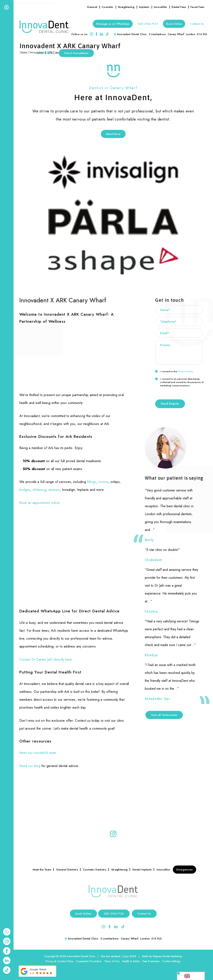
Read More (113, 134)
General (92, 7)
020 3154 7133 (148, 24)
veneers (54, 490)
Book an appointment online (40, 503)
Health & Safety (131, 961)
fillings (91, 482)
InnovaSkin (161, 7)
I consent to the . (174, 371)
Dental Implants (142, 870)
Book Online (174, 24)
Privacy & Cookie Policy (60, 961)
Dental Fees (179, 7)
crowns (103, 482)
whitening (39, 490)
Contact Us (197, 24)
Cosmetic (108, 7)
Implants (144, 7)
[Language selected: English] (191, 976)
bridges (25, 490)
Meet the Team (42, 870)
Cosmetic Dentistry (95, 870)
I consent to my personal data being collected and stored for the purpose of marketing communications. (179, 382)
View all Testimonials (164, 715)
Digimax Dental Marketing (167, 956)
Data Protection (151, 961)
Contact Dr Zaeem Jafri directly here (46, 659)
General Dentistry (67, 870)
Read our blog (30, 766)
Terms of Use (112, 961)
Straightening (126, 7)
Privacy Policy (185, 371)
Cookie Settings (171, 961)
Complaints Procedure (89, 961)
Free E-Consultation (76, 53)
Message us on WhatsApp (113, 24)
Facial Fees (197, 7)
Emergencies (185, 870)
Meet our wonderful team (38, 753)
